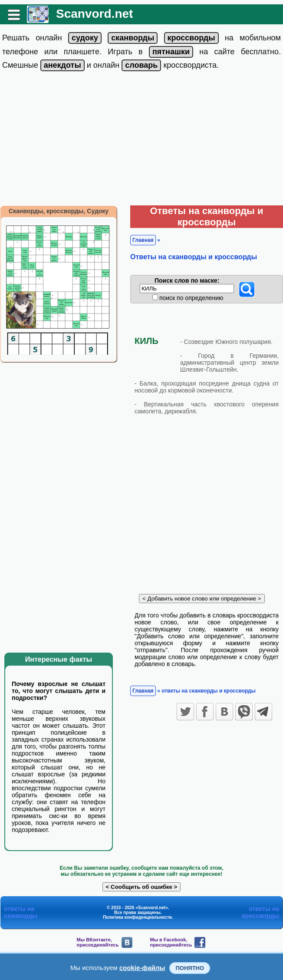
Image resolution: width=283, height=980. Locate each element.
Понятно (190, 968)
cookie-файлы (142, 968)
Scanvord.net (94, 14)
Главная (143, 240)
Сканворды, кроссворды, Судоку (59, 211)
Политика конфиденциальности (137, 917)
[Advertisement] (141, 140)
